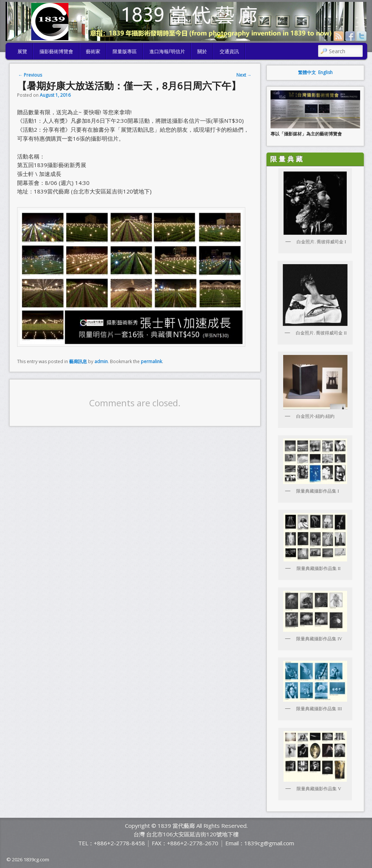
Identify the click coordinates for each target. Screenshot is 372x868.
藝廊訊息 (78, 361)
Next (244, 75)
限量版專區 (125, 51)
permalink (151, 361)
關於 (202, 51)
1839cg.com (36, 859)
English (325, 72)
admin (101, 361)
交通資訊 (229, 51)
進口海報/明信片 (167, 51)
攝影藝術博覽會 (56, 51)
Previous (30, 75)
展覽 (22, 51)
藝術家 (93, 51)
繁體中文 (307, 72)
